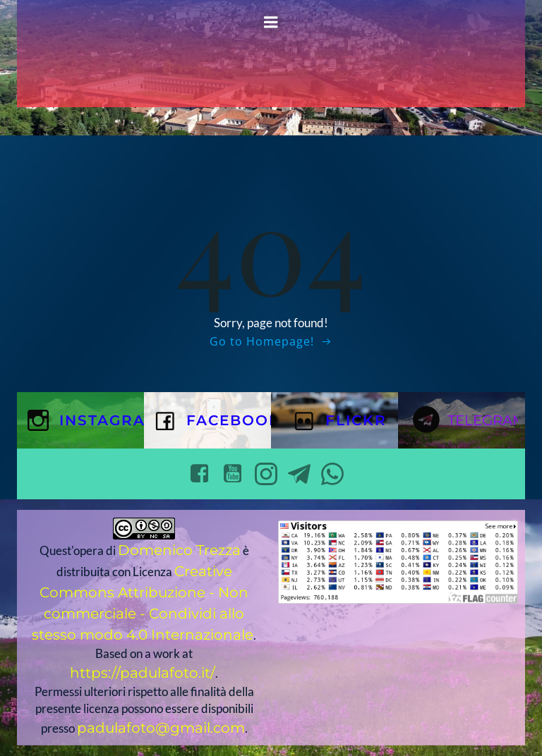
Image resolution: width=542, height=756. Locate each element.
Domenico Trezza (179, 550)
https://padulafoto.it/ (143, 673)
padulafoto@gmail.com (161, 728)
